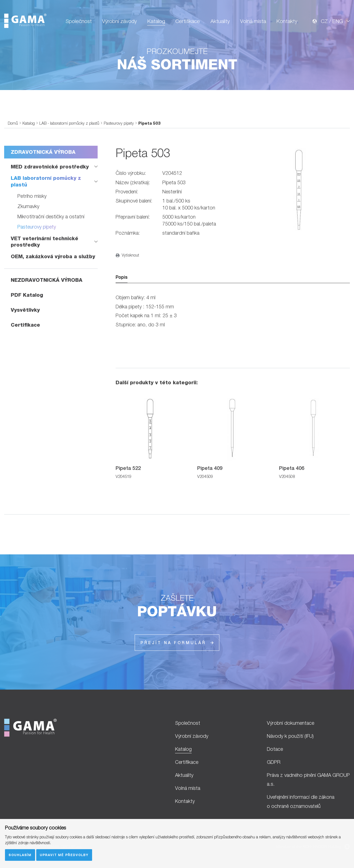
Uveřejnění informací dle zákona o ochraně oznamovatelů (301, 802)
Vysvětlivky (25, 310)
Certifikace (188, 21)
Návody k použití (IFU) (290, 736)
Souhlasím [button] (20, 855)
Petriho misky (32, 196)
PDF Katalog (27, 295)
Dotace (275, 749)
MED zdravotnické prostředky (50, 167)
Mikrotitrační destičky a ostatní (51, 217)
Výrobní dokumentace (291, 723)
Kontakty (287, 21)
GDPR (274, 762)
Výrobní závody (119, 21)
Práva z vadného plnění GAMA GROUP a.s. (308, 780)
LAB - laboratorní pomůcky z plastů (69, 123)
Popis (122, 277)
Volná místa (253, 21)
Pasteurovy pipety (119, 123)
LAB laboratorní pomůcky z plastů (46, 181)
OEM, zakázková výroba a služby (53, 256)
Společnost (79, 21)
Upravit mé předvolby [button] (64, 855)
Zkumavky (28, 206)
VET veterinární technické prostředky (45, 242)
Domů (13, 123)
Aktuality (220, 21)
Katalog (156, 21)
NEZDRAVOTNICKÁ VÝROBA (47, 280)
